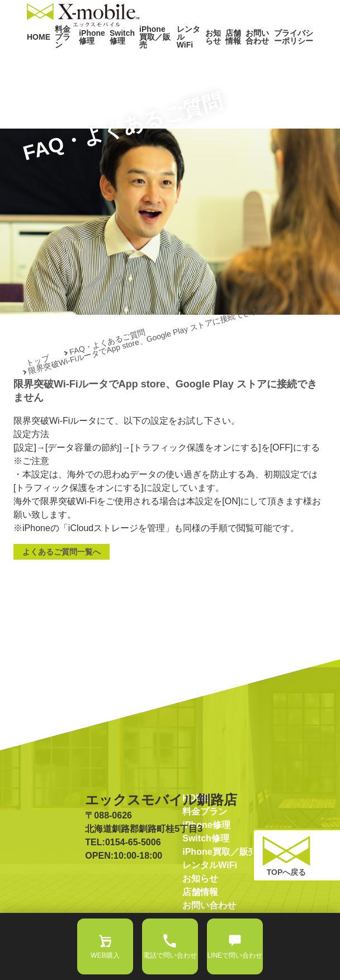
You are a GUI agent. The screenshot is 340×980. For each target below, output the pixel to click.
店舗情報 (226, 60)
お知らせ (205, 60)
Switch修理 (112, 60)
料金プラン (59, 60)
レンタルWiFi (181, 60)
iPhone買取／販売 (145, 60)
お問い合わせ (253, 60)
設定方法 (31, 463)
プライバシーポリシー (290, 60)
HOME (36, 60)
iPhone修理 (86, 60)
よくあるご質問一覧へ (62, 581)
